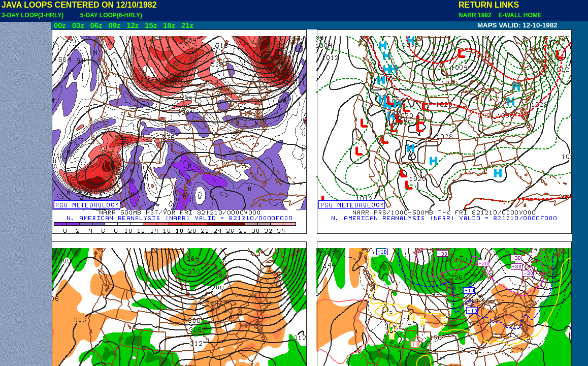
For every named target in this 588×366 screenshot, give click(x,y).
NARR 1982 (476, 15)
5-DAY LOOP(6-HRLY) (111, 15)
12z (133, 25)
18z (169, 25)
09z (115, 25)
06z (96, 25)
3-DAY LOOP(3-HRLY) (32, 15)
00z (60, 25)
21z (187, 25)
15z (151, 25)
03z (78, 25)
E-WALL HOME (518, 15)
